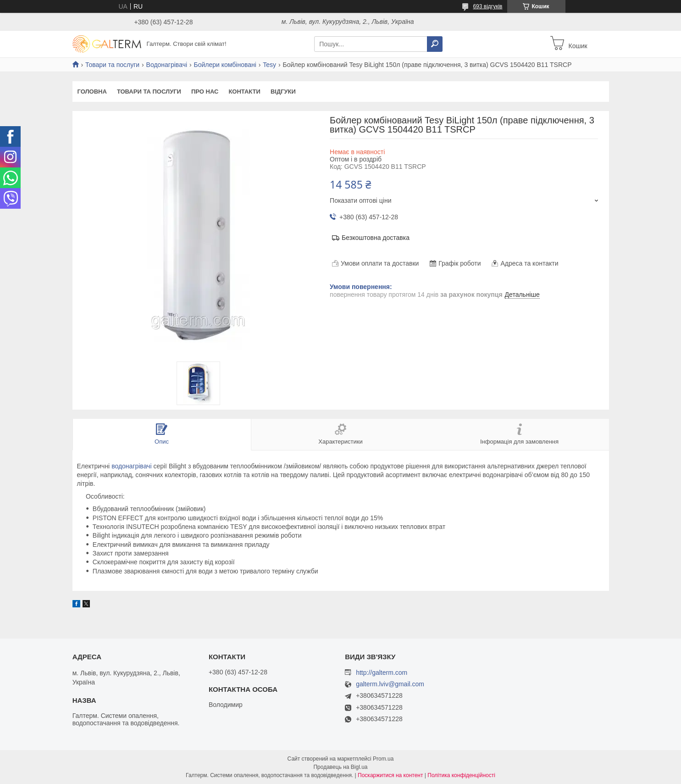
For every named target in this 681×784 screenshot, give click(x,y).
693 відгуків (487, 6)
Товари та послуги (112, 65)
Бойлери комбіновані (225, 65)
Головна (92, 92)
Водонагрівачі (167, 65)
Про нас (205, 92)
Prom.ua (383, 759)
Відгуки (283, 92)
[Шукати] (435, 44)
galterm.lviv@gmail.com (390, 684)
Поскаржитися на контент (390, 775)
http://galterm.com (382, 673)
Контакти (244, 92)
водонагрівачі (131, 466)
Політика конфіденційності (461, 775)
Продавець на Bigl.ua (340, 767)
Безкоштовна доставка (376, 238)
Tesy (269, 65)
